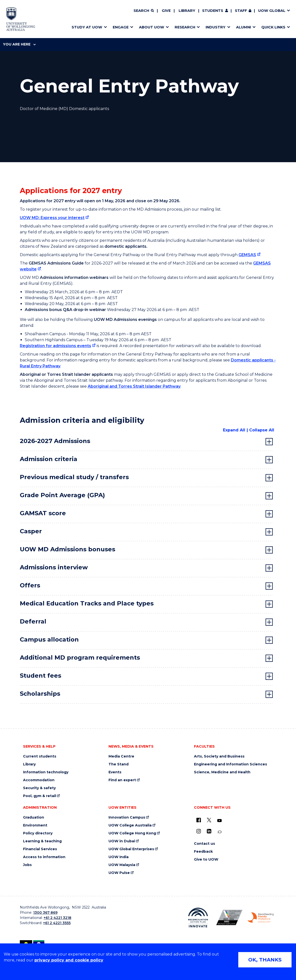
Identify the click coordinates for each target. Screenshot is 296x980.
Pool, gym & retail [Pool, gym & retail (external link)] (40, 796)
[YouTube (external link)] (219, 821)
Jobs (27, 865)
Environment (35, 825)
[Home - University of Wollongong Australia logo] (21, 19)
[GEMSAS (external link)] (250, 255)
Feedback (203, 852)
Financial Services (40, 849)
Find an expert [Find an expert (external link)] (122, 780)
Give (166, 11)
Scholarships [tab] (40, 694)
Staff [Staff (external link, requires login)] (241, 11)
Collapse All (262, 430)
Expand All (234, 430)
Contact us (204, 844)
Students (213, 11)
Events (115, 772)
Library (187, 11)
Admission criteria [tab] (49, 459)
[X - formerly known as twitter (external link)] (209, 820)
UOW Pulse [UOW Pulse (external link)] (119, 873)
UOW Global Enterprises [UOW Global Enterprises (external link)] (131, 849)
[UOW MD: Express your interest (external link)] (54, 218)
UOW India (119, 857)
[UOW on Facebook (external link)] (199, 820)
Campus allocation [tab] (49, 639)
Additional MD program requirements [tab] (80, 657)
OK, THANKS (265, 960)
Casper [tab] (31, 531)
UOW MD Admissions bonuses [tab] (67, 549)
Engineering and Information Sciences (230, 764)
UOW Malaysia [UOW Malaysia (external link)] (122, 865)
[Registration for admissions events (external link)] (58, 346)
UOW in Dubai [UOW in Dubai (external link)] (122, 841)
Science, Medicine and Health (222, 772)
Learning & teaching (42, 841)
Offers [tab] (30, 585)
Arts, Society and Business (219, 756)
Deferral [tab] (33, 621)
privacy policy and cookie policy (69, 960)
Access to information (44, 857)
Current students (40, 756)
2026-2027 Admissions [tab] (55, 441)
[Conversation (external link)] (219, 832)
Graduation (34, 817)
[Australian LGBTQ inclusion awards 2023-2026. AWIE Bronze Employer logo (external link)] (229, 917)
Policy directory (38, 833)
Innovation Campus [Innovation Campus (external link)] (127, 817)
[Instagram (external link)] (199, 831)
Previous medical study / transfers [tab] (74, 477)
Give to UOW (206, 859)
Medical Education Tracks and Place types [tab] (87, 603)
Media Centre (121, 756)
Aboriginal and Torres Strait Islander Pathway (134, 386)
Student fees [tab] (40, 676)
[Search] (144, 11)
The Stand (119, 764)
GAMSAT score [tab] (43, 513)
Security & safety (39, 788)
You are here (19, 44)
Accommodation (39, 780)
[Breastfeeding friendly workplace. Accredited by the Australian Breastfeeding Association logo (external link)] (261, 918)
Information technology (46, 772)
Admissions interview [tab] (54, 567)
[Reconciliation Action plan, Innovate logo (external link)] (198, 917)
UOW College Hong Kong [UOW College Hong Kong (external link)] (132, 833)
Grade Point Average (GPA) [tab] (62, 495)
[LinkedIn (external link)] (209, 831)
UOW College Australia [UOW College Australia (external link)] (130, 825)
